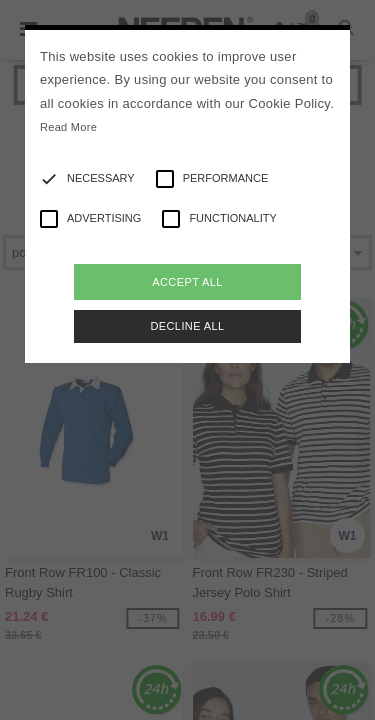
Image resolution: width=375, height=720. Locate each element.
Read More (68, 127)
